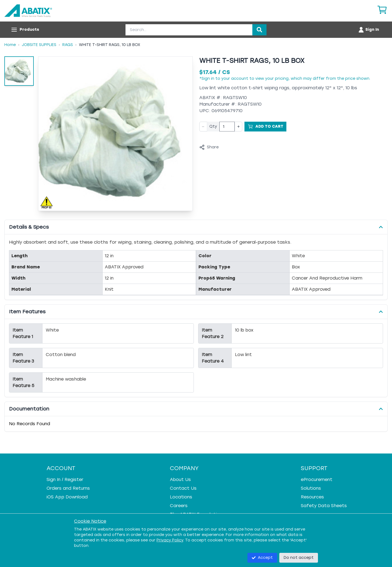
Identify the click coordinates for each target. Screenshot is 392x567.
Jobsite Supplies (39, 45)
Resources (312, 497)
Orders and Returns (68, 488)
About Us (180, 479)
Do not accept (299, 558)
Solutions (311, 488)
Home (10, 45)
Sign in (208, 79)
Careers (179, 506)
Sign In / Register (65, 479)
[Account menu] (368, 30)
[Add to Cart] (265, 127)
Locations (181, 497)
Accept (262, 558)
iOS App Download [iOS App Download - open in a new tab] (67, 497)
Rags (68, 45)
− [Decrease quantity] (203, 126)
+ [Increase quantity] (238, 126)
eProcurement (317, 479)
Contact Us (183, 488)
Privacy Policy (170, 540)
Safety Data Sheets (324, 506)
